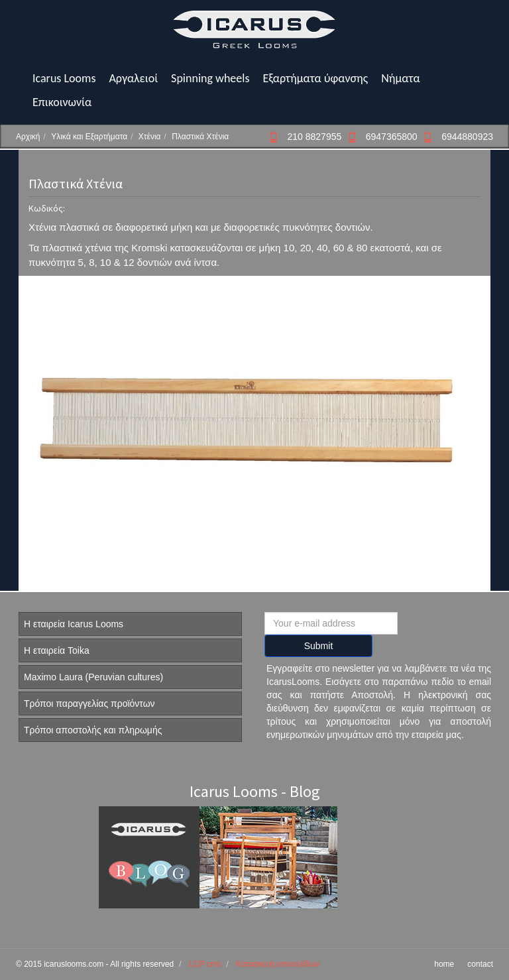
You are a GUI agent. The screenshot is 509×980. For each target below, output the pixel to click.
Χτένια (150, 137)
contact (480, 964)
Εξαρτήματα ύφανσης (315, 78)
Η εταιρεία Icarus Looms (74, 624)
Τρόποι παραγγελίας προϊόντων (89, 704)
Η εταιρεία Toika (57, 650)
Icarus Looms (64, 78)
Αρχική (28, 137)
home (444, 964)
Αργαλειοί (133, 78)
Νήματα (400, 78)
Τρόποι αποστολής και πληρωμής (93, 730)
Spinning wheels (210, 78)
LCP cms (205, 964)
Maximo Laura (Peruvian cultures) (93, 677)
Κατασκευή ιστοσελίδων (278, 964)
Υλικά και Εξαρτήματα (89, 137)
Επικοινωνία (62, 102)
